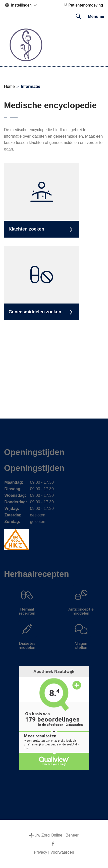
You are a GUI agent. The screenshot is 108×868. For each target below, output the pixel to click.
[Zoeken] (78, 16)
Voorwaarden (62, 852)
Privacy (40, 852)
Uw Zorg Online (48, 835)
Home (9, 86)
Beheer (72, 835)
